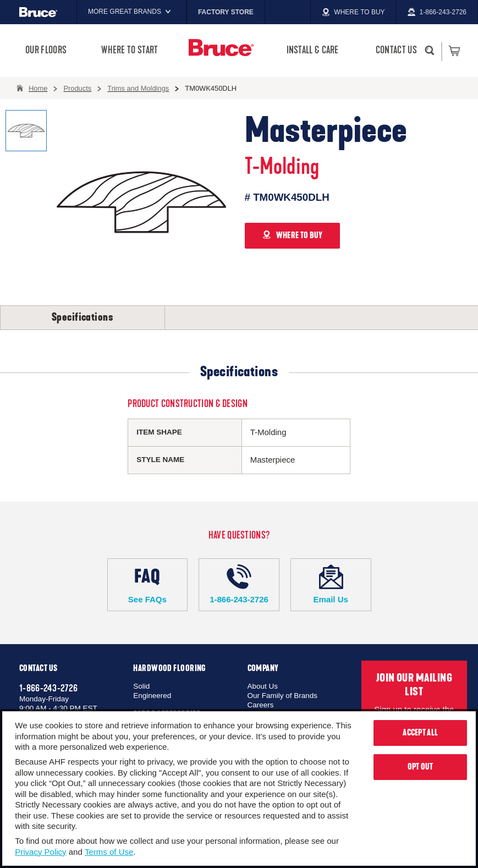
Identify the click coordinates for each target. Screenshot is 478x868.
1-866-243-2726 (239, 584)
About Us (263, 686)
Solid (141, 686)
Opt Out (421, 767)
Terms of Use (109, 852)
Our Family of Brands (283, 696)
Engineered (152, 696)
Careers (261, 705)
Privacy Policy (40, 852)
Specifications (83, 317)
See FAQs (148, 584)
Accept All (420, 733)
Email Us (331, 584)
